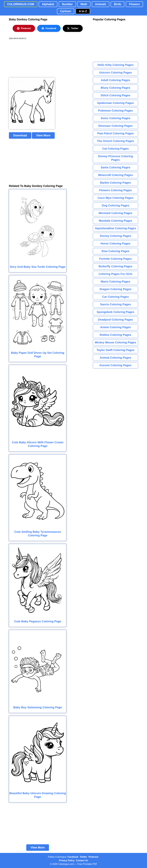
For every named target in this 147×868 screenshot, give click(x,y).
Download (20, 135)
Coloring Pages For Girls (116, 274)
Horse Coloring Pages (115, 243)
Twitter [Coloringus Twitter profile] (83, 857)
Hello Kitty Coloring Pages (115, 65)
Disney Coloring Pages (116, 236)
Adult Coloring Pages (115, 80)
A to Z (83, 11)
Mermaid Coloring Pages (115, 213)
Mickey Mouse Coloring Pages (116, 342)
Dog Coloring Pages (115, 205)
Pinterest (24, 28)
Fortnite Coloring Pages (115, 259)
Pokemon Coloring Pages (115, 111)
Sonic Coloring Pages (115, 118)
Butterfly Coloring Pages (115, 266)
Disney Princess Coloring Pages (115, 158)
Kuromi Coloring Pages (115, 365)
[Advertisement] (30, 59)
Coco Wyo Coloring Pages (116, 198)
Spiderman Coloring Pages (116, 103)
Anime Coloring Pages (115, 327)
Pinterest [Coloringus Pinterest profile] (93, 857)
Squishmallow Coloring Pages (115, 228)
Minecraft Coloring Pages (115, 175)
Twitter (73, 28)
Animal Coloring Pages (115, 358)
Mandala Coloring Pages (115, 221)
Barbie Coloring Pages (115, 183)
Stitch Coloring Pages (116, 95)
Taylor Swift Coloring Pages (115, 350)
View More (43, 135)
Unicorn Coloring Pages (116, 73)
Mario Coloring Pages (116, 282)
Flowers (134, 4)
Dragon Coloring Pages (115, 289)
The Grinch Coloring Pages (116, 141)
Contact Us (82, 860)
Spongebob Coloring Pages (115, 312)
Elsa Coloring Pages (115, 251)
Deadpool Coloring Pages (115, 320)
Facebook (49, 28)
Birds (117, 4)
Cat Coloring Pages (115, 149)
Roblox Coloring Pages (115, 335)
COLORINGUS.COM (21, 4)
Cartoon (66, 11)
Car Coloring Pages (116, 297)
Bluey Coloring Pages (115, 88)
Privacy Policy (67, 860)
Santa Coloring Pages (115, 167)
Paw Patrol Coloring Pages (115, 133)
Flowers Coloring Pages (116, 190)
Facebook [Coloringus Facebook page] (73, 857)
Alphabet (48, 4)
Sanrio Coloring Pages (115, 304)
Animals (101, 4)
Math (84, 4)
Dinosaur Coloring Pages (115, 126)
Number (67, 4)
